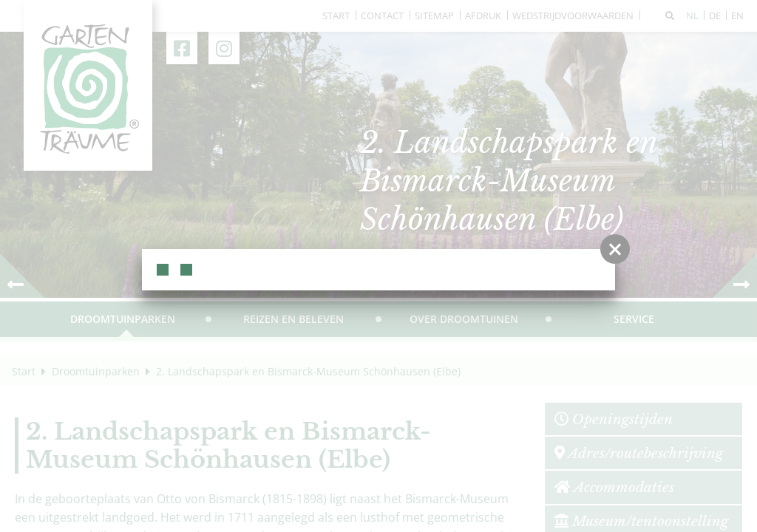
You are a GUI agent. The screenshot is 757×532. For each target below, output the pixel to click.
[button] (615, 249)
